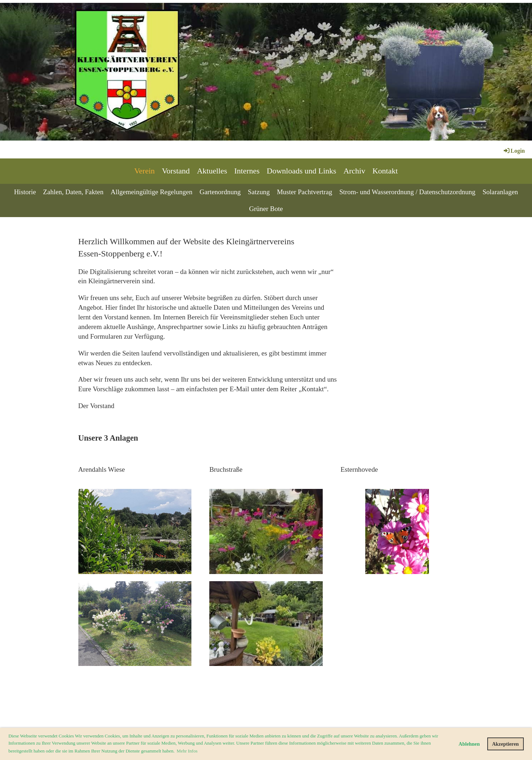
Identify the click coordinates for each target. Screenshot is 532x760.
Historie (25, 192)
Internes (247, 171)
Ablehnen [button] (469, 744)
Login (514, 151)
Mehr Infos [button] (187, 751)
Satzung (259, 192)
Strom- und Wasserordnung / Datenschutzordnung (407, 192)
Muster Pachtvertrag (305, 192)
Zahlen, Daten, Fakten (73, 192)
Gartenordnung (220, 192)
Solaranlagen (500, 192)
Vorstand (176, 171)
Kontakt (385, 171)
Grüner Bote (266, 209)
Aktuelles (212, 171)
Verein (144, 171)
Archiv (354, 171)
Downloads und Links (302, 171)
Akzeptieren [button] (505, 744)
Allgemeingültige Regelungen (151, 192)
